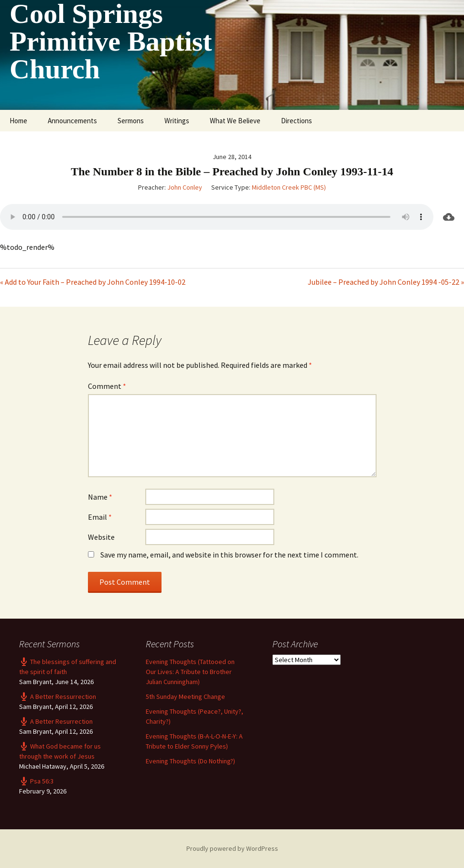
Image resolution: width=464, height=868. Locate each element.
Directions (297, 121)
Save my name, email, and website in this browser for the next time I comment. (229, 555)
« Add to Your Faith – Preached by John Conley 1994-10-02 (93, 282)
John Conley (185, 187)
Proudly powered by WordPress (232, 848)
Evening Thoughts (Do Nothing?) (190, 761)
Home (18, 121)
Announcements (72, 121)
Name (100, 497)
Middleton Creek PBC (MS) (289, 187)
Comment (107, 386)
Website (101, 537)
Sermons (131, 121)
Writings (177, 121)
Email (100, 517)
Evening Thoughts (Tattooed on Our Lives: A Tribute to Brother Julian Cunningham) (190, 672)
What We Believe (235, 121)
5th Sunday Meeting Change (185, 697)
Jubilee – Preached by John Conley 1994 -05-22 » (386, 282)
